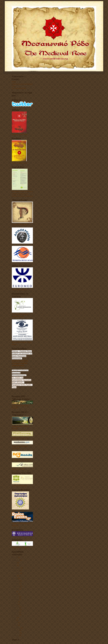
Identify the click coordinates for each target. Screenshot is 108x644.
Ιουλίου (14, 563)
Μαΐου (14, 591)
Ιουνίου (14, 565)
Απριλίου (15, 578)
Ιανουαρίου (15, 597)
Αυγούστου (15, 589)
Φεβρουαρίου (16, 568)
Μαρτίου (15, 557)
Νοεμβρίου (15, 612)
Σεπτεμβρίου (16, 573)
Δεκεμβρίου (16, 560)
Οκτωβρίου (15, 583)
